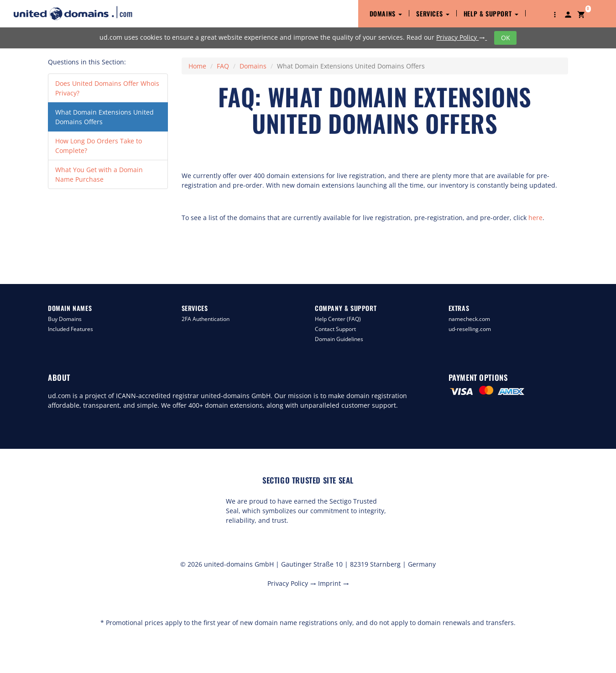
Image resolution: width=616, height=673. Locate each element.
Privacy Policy (462, 37)
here (535, 218)
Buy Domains (65, 319)
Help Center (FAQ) (338, 319)
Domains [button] (386, 13)
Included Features (70, 329)
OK (506, 38)
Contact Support (335, 329)
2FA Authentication (206, 319)
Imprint (334, 583)
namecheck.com (469, 319)
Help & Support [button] (491, 13)
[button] (555, 14)
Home (197, 66)
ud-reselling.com (470, 329)
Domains (253, 66)
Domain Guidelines (339, 339)
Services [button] (433, 13)
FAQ (223, 66)
